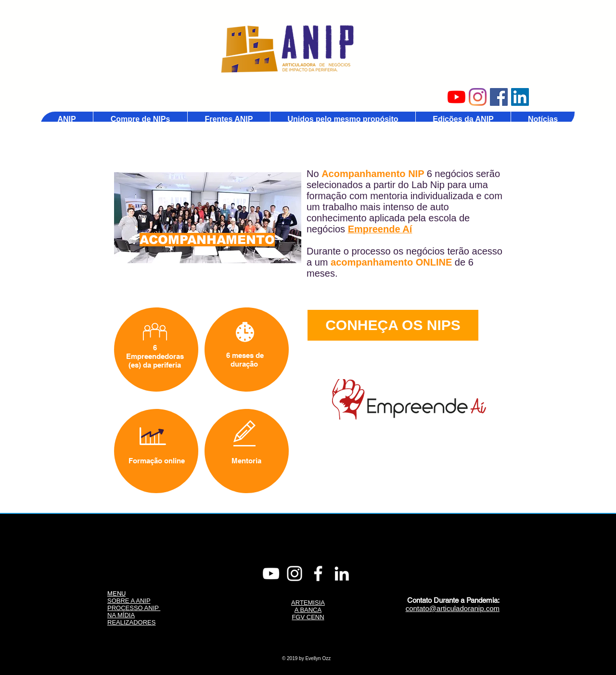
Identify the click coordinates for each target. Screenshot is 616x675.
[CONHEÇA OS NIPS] (393, 325)
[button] (229, 119)
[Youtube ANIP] (456, 97)
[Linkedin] (342, 573)
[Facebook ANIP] (499, 97)
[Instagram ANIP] (478, 97)
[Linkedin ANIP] (520, 97)
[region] (208, 218)
